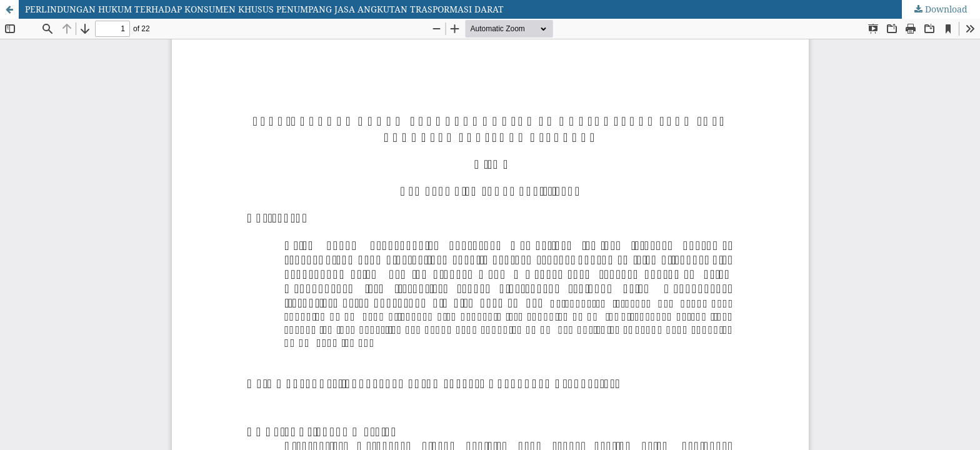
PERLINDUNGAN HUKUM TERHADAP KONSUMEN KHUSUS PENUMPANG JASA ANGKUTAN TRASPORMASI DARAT (264, 9)
